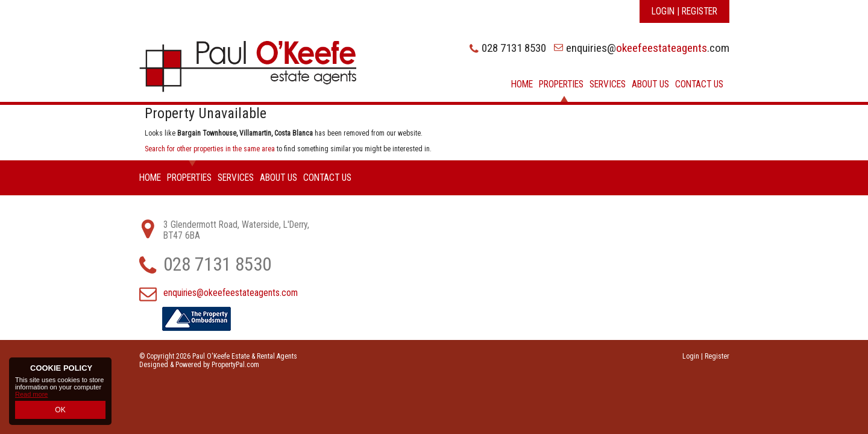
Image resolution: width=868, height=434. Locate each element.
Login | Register (684, 11)
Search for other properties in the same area (210, 149)
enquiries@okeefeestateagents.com (231, 293)
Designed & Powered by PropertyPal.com (199, 365)
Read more (31, 396)
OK (60, 410)
